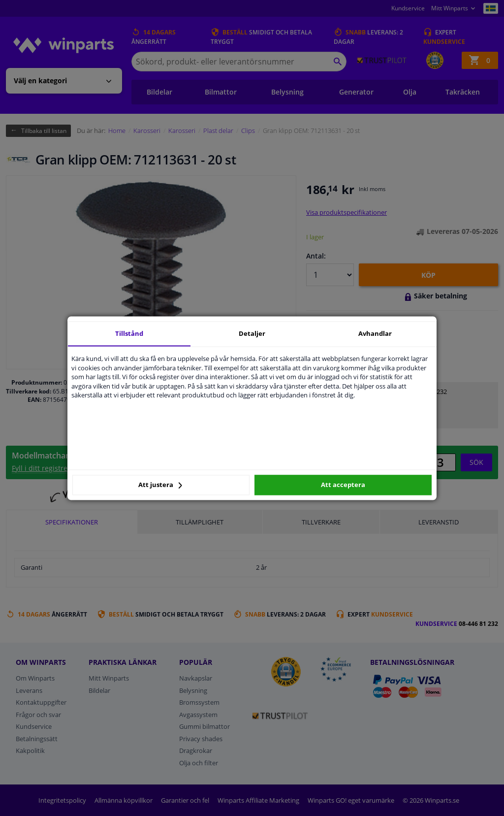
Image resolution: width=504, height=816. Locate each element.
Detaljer (252, 333)
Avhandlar (375, 333)
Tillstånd (129, 333)
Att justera (160, 485)
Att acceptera (343, 485)
